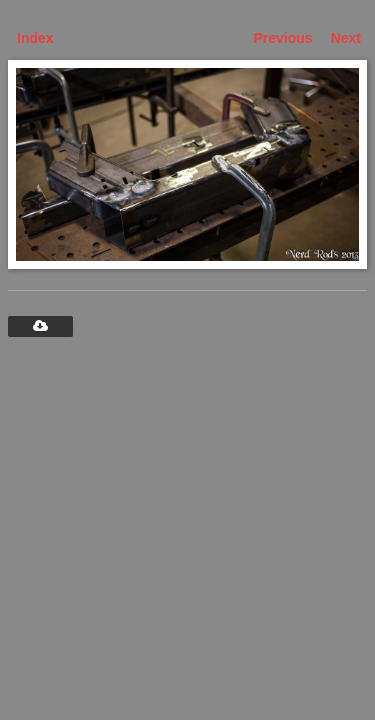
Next (346, 38)
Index (35, 38)
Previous (283, 38)
